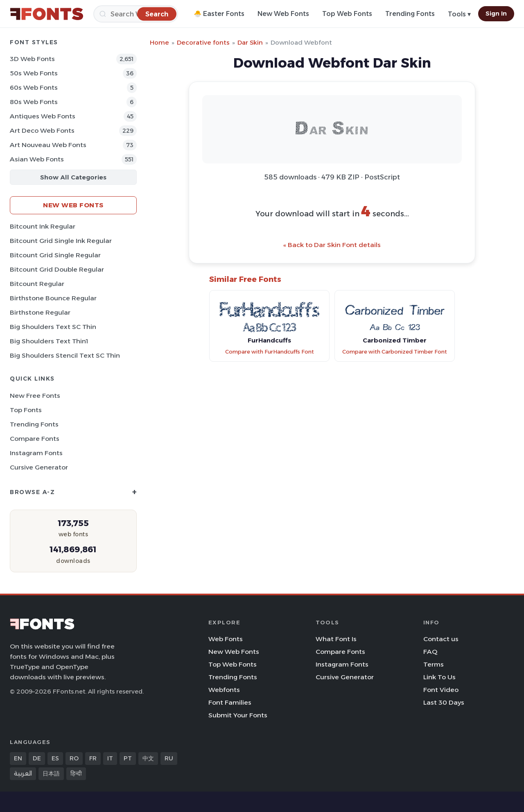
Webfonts (224, 690)
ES (55, 758)
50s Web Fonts (34, 73)
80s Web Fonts (34, 102)
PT (128, 758)
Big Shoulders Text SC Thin (53, 327)
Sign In (496, 14)
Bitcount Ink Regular (43, 226)
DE (37, 758)
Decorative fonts (203, 42)
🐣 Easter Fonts (219, 14)
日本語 (51, 773)
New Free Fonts (35, 396)
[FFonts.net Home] (47, 14)
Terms (434, 664)
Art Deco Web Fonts (42, 130)
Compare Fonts (35, 439)
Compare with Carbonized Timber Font (395, 352)
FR (93, 758)
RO (74, 758)
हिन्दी (76, 773)
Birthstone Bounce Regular (53, 298)
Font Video (441, 690)
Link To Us (439, 677)
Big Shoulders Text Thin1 (49, 341)
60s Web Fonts (34, 87)
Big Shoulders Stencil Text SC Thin (65, 355)
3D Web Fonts (32, 59)
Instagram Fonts (36, 453)
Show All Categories (73, 177)
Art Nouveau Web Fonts (48, 145)
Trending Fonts (410, 14)
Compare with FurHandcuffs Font (270, 352)
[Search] (136, 14)
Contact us (441, 639)
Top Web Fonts (347, 14)
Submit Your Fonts (238, 715)
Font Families (230, 702)
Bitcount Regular (37, 284)
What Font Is (336, 639)
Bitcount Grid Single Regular (55, 255)
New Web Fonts (283, 14)
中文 (148, 758)
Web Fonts (226, 639)
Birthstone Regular (40, 312)
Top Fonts (26, 410)
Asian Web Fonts (37, 159)
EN (18, 758)
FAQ (430, 652)
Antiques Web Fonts (43, 116)
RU (169, 758)
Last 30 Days (444, 702)
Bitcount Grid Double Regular (57, 269)
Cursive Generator (39, 467)
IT (110, 758)
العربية (23, 773)
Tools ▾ (459, 14)
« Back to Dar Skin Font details (332, 245)
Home (159, 42)
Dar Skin (250, 42)
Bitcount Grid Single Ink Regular (61, 241)
